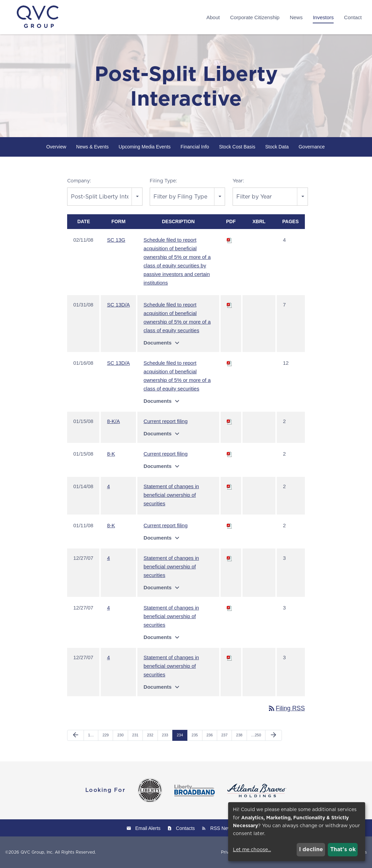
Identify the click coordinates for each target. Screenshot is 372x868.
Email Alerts (148, 828)
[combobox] (105, 197)
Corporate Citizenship (255, 17)
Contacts (185, 828)
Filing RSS (286, 709)
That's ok (343, 849)
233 (165, 735)
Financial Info (195, 147)
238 (239, 735)
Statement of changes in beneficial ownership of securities (171, 495)
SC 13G (116, 240)
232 (150, 735)
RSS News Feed (228, 828)
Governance (312, 147)
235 (195, 735)
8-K (111, 454)
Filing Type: (163, 181)
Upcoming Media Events (145, 147)
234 (180, 735)
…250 (256, 735)
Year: (238, 181)
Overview (56, 147)
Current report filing (165, 421)
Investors (323, 17)
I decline (311, 849)
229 (106, 735)
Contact (353, 17)
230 (120, 735)
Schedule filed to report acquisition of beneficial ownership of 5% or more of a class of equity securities (177, 318)
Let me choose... (252, 849)
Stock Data (277, 147)
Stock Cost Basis (237, 147)
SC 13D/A (118, 305)
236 (210, 735)
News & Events (92, 147)
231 (135, 735)
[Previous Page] (76, 736)
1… (91, 735)
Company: (79, 181)
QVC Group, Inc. (37, 852)
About (213, 17)
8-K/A (113, 421)
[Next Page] (274, 736)
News (296, 17)
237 (224, 735)
